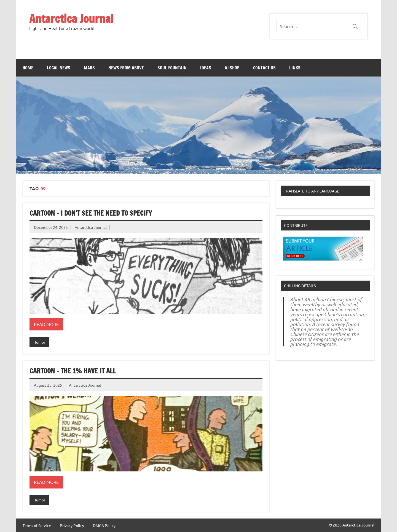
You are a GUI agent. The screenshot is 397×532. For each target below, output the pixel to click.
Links (295, 68)
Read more (46, 324)
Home (28, 68)
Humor (39, 342)
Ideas (206, 68)
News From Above (126, 68)
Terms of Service (37, 525)
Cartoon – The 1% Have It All (73, 371)
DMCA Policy (104, 525)
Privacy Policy (72, 525)
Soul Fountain (172, 68)
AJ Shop (232, 68)
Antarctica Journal (71, 19)
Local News (59, 68)
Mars (89, 68)
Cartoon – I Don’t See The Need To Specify (91, 213)
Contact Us (264, 68)
